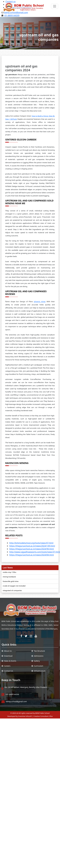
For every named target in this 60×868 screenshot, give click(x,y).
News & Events (9, 661)
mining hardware (9, 577)
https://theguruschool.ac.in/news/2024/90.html (32, 549)
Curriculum (37, 666)
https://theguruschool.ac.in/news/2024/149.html (32, 546)
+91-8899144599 (12, 15)
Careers (6, 666)
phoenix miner (40, 302)
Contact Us (7, 671)
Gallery (36, 661)
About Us (7, 651)
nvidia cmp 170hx (9, 572)
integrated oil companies (12, 590)
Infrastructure (38, 671)
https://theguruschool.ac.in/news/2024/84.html (32, 555)
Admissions (37, 656)
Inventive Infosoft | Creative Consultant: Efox (35, 716)
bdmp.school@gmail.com (16, 701)
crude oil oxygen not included (14, 586)
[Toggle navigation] (55, 6)
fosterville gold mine (11, 581)
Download (7, 656)
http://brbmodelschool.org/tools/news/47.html (31, 543)
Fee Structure (38, 651)
